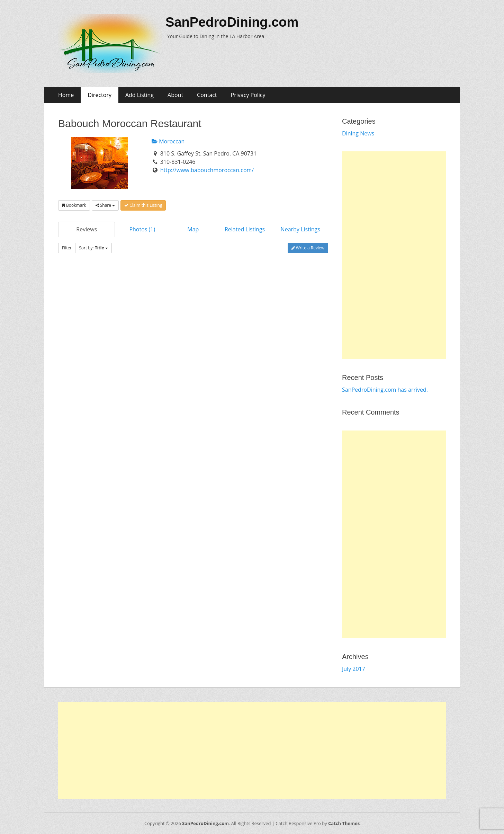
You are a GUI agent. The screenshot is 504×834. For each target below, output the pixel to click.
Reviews (87, 229)
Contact (207, 95)
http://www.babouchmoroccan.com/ (207, 170)
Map (193, 229)
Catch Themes (344, 823)
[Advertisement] (394, 255)
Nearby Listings (300, 229)
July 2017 (354, 669)
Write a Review (308, 248)
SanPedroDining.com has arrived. (385, 390)
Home (66, 95)
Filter (67, 248)
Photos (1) (142, 229)
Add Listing (139, 95)
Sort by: (93, 248)
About (175, 95)
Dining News (358, 133)
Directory (100, 95)
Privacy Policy (248, 95)
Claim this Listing (143, 205)
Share (105, 205)
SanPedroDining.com (232, 22)
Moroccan (168, 141)
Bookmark (74, 205)
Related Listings (245, 229)
